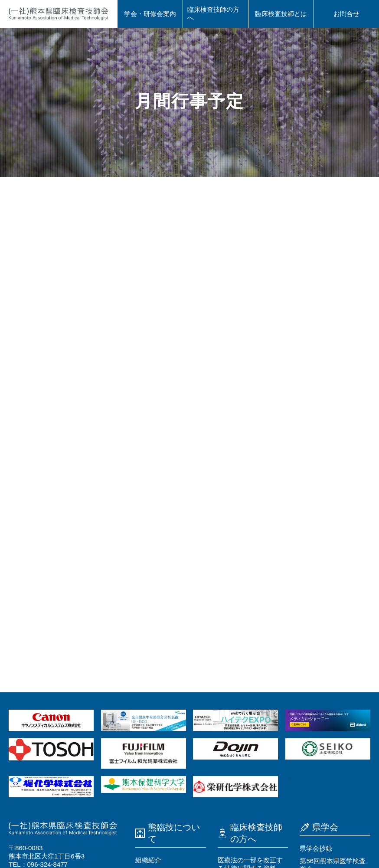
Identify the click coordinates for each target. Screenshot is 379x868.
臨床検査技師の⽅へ (213, 13)
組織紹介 (148, 860)
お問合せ (346, 14)
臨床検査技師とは (281, 14)
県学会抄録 (316, 848)
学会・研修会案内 (150, 14)
